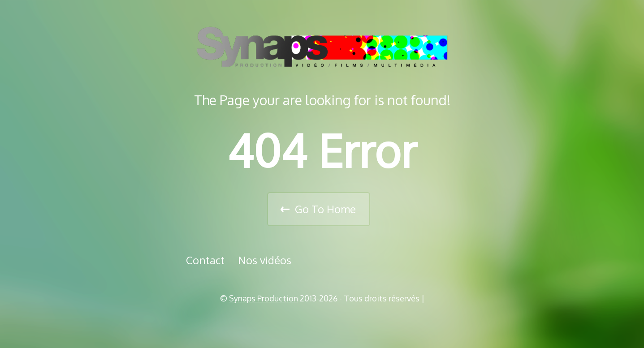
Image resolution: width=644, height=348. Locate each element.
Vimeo (325, 321)
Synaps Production (264, 298)
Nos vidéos (265, 260)
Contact (205, 260)
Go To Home (325, 209)
